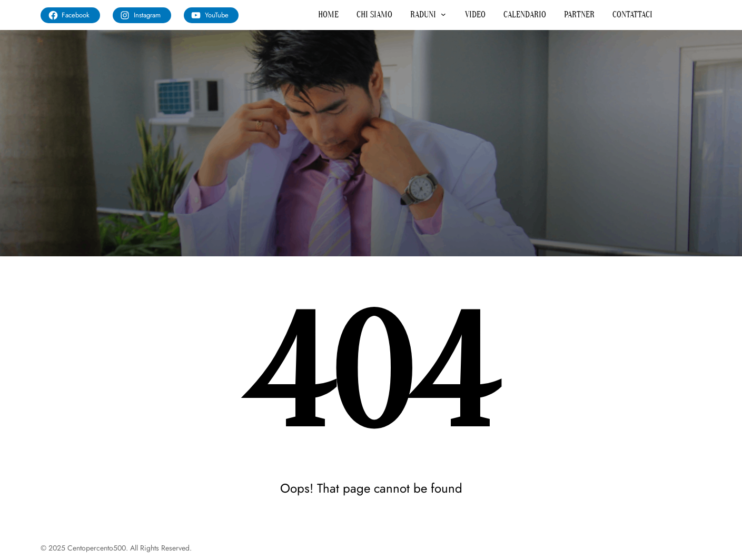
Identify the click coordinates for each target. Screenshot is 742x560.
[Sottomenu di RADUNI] (443, 14)
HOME (328, 15)
